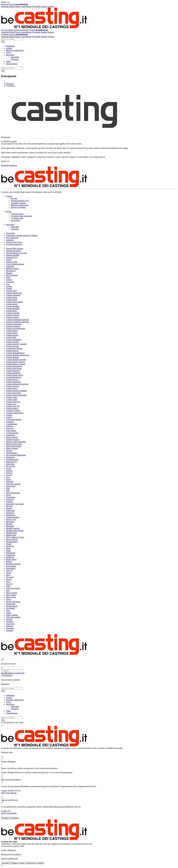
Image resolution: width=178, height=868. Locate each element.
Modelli (9, 524)
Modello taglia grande (15, 531)
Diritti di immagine (14, 446)
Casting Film (11, 337)
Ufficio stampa (12, 615)
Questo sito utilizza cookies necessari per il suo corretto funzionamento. (44, 772)
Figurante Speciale (13, 484)
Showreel (10, 577)
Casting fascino (12, 335)
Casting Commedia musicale (17, 320)
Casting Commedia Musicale (17, 322)
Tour (8, 610)
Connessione (7, 675)
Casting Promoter (13, 371)
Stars (8, 590)
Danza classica (12, 437)
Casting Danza (12, 331)
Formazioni (11, 497)
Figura (9, 479)
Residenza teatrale (13, 564)
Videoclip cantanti (13, 617)
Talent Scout (11, 597)
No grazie (6, 863)
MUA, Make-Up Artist (15, 537)
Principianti (11, 553)
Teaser (9, 599)
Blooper (9, 273)
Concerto (10, 426)
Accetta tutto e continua (35, 863)
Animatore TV (12, 257)
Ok (3, 42)
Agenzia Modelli (13, 255)
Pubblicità (10, 557)
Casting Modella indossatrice (17, 355)
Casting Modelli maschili (16, 360)
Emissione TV (12, 462)
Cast (8, 284)
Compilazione (11, 424)
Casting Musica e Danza (16, 364)
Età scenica (10, 466)
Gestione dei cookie (14, 242)
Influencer (10, 513)
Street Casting (11, 593)
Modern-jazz (11, 535)
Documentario (12, 453)
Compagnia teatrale (14, 420)
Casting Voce (11, 404)
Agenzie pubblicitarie (10, 800)
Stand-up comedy (13, 588)
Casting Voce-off (13, 406)
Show (8, 575)
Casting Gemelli (12, 342)
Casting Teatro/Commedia (16, 391)
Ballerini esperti (12, 269)
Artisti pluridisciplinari (15, 264)
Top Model (10, 608)
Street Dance (11, 595)
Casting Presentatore (14, 366)
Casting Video (12, 397)
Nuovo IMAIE (12, 539)
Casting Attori (11, 300)
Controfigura (11, 431)
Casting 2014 (11, 291)
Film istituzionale (13, 493)
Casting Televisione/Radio (16, 395)
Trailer (9, 613)
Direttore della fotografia (16, 442)
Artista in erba (12, 262)
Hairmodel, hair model (15, 504)
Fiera (8, 477)
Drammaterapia (12, 459)
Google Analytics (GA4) (11, 791)
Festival (9, 473)
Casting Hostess (12, 351)
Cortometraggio (12, 433)
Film (8, 488)
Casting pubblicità (13, 373)
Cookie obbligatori (8, 762)
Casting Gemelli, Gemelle (16, 344)
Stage (8, 586)
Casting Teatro (12, 388)
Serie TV (10, 571)
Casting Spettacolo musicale (17, 384)
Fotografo (10, 499)
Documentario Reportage (16, 455)
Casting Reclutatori (14, 377)
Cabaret (9, 280)
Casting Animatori (13, 295)
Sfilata (9, 573)
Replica (9, 562)
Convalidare (14, 818)
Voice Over (10, 624)
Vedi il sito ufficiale (9, 793)
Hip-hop (9, 506)
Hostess (9, 508)
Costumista (10, 435)
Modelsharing (11, 533)
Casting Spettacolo (13, 382)
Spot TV (9, 584)
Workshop (10, 628)
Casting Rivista (12, 380)
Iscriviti (19, 4)
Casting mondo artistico (15, 362)
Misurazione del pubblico (11, 780)
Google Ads (6, 811)
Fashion (9, 471)
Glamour (9, 502)
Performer (10, 546)
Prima (8, 551)
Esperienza (10, 464)
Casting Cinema (12, 317)
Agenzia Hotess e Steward (16, 253)
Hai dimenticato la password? (13, 673)
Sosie (8, 582)
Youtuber (10, 630)
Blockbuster (11, 271)
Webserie (10, 626)
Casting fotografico (14, 340)
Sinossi (9, 579)
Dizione (9, 451)
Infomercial (11, 515)
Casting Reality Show (15, 375)
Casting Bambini (13, 306)
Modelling (10, 526)
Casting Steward (12, 386)
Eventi (9, 468)
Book (8, 277)
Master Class (11, 519)
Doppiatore (10, 457)
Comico (9, 417)
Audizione (10, 266)
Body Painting (12, 275)
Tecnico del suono (13, 602)
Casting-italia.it (12, 408)
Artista (9, 260)
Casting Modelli (12, 357)
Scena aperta (11, 566)
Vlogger (9, 619)
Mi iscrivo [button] (5, 684)
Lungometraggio (13, 517)
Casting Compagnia (14, 324)
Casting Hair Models (14, 348)
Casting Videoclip (13, 402)
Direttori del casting (14, 444)
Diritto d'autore (12, 448)
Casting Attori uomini (15, 302)
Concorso (10, 428)
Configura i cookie (18, 863)
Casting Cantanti (13, 313)
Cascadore (10, 282)
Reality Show (11, 559)
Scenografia (11, 568)
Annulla (5, 818)
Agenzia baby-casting (15, 249)
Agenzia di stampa (13, 251)
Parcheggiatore (12, 542)
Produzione (10, 555)
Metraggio (10, 522)
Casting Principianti (14, 368)
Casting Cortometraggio (15, 328)
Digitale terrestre (13, 439)
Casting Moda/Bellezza (15, 353)
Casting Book (11, 311)
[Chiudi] (2, 659)
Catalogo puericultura (15, 413)
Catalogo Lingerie (13, 411)
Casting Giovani (12, 346)
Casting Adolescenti (14, 293)
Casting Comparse (13, 326)
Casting (9, 286)
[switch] (2, 757)
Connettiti (5, 4)
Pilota (8, 548)
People (9, 544)
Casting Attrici (12, 304)
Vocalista (10, 622)
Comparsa (10, 422)
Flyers (8, 495)
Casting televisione (13, 393)
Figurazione (11, 486)
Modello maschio (13, 528)
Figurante (10, 482)
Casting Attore (12, 297)
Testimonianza (12, 606)
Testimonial (11, 604)
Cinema (9, 415)
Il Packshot (10, 511)
